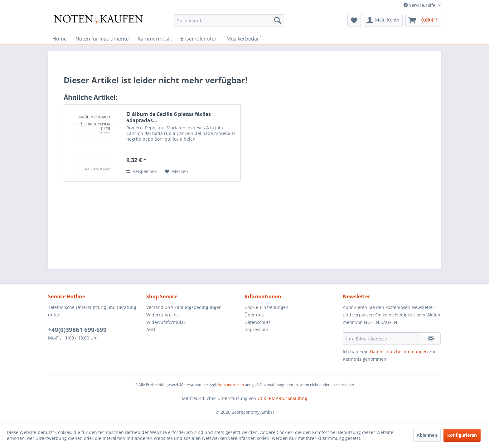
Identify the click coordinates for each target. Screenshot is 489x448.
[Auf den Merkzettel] (177, 171)
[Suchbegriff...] (229, 20)
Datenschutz (258, 322)
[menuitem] (229, 20)
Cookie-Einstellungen (266, 307)
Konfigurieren (462, 435)
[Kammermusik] (155, 39)
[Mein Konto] (383, 20)
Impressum (256, 329)
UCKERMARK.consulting (282, 398)
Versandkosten (231, 385)
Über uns (254, 315)
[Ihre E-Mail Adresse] (382, 339)
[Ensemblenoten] (199, 39)
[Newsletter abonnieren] (431, 339)
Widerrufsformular (166, 322)
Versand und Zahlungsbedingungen (184, 307)
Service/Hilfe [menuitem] (420, 5)
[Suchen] (278, 20)
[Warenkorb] (423, 20)
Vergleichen (142, 171)
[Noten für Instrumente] (102, 39)
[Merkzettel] (354, 20)
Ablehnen (427, 435)
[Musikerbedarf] (244, 39)
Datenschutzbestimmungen (399, 352)
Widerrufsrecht (162, 315)
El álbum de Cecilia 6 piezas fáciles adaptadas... (169, 117)
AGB (151, 329)
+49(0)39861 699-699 (77, 330)
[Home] (60, 39)
